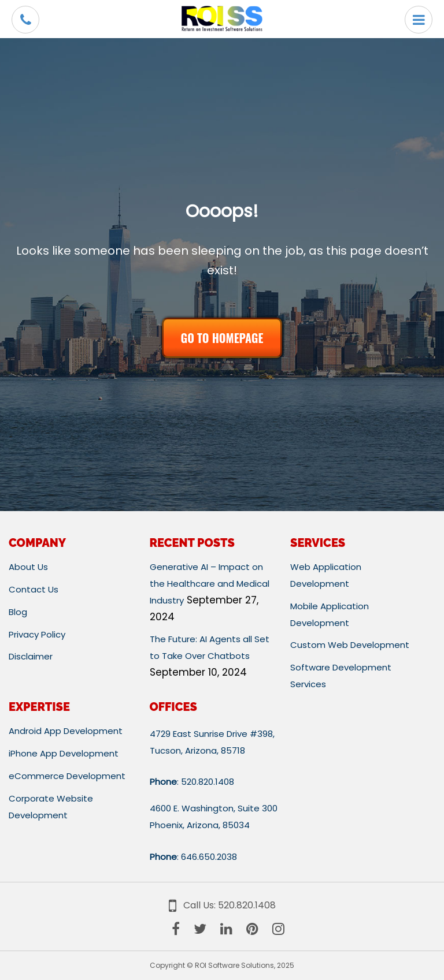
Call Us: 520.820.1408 (222, 905)
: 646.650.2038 (193, 857)
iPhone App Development (64, 753)
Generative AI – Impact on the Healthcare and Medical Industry (210, 584)
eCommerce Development (67, 776)
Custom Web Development (350, 645)
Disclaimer (31, 656)
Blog (18, 612)
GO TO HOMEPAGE (222, 338)
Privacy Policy (37, 634)
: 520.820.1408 (192, 782)
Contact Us (34, 589)
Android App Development (66, 731)
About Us (28, 567)
